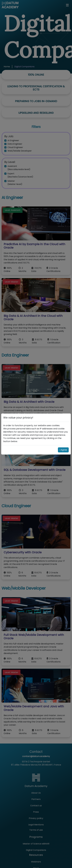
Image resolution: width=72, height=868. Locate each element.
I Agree (63, 450)
